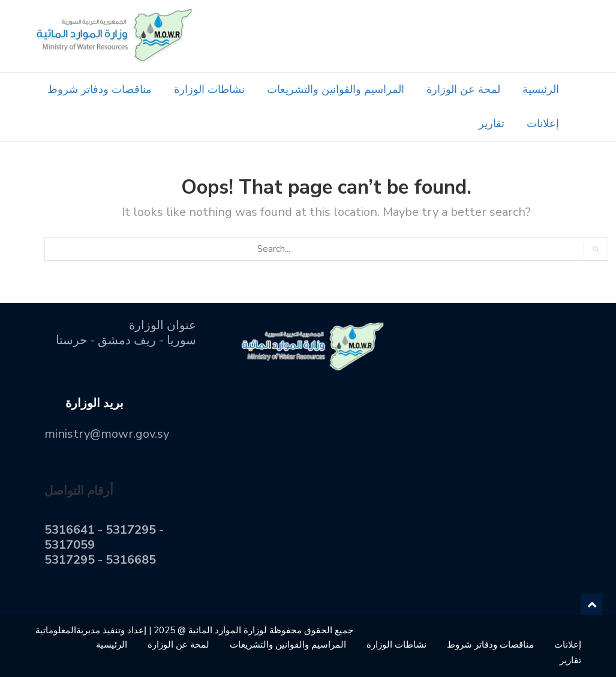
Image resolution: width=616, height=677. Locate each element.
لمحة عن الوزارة (463, 89)
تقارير (492, 124)
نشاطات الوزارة (209, 89)
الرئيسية (541, 89)
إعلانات (543, 124)
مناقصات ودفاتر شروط (100, 89)
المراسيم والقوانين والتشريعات (336, 89)
